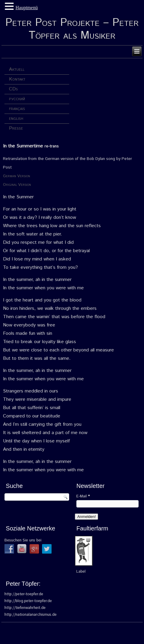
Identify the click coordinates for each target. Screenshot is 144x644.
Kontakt (17, 79)
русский (17, 99)
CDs (13, 89)
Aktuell (17, 69)
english (16, 118)
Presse (16, 128)
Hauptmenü (27, 8)
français (17, 109)
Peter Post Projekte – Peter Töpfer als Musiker (72, 29)
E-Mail (83, 496)
